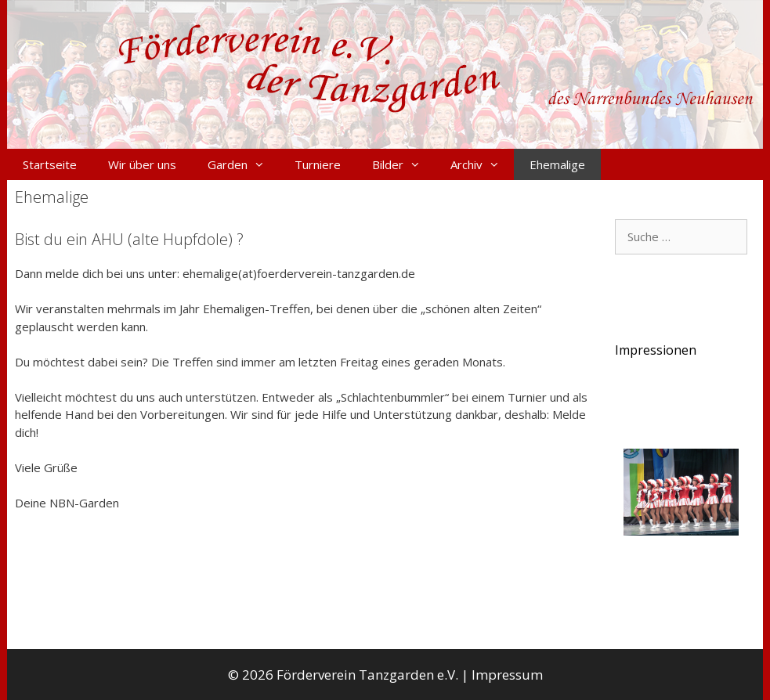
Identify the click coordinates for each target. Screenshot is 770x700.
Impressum (507, 675)
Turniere (318, 164)
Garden (243, 164)
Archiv (482, 164)
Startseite (50, 164)
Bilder (403, 164)
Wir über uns (142, 164)
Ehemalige (557, 164)
